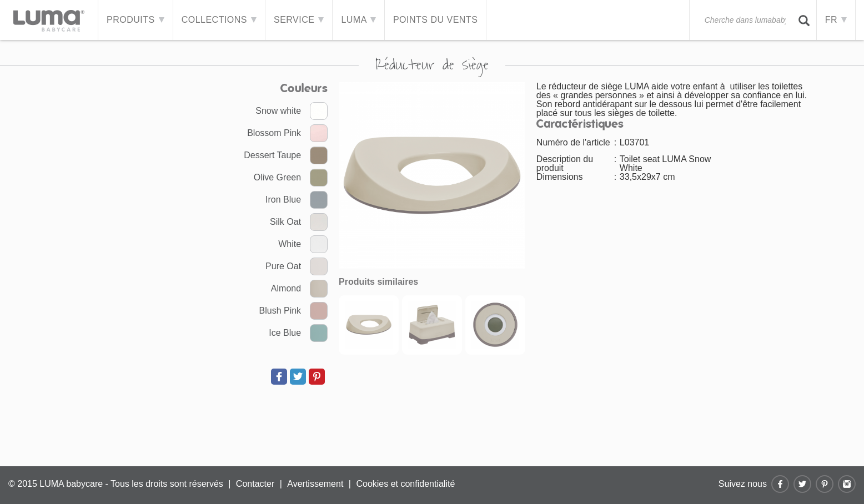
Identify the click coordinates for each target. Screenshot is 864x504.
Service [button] (299, 20)
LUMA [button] (358, 20)
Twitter (802, 484)
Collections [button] (219, 20)
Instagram (847, 484)
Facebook (780, 484)
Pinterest (825, 484)
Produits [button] (135, 20)
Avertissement (315, 484)
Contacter (255, 484)
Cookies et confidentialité (405, 484)
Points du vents (435, 20)
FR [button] (836, 20)
